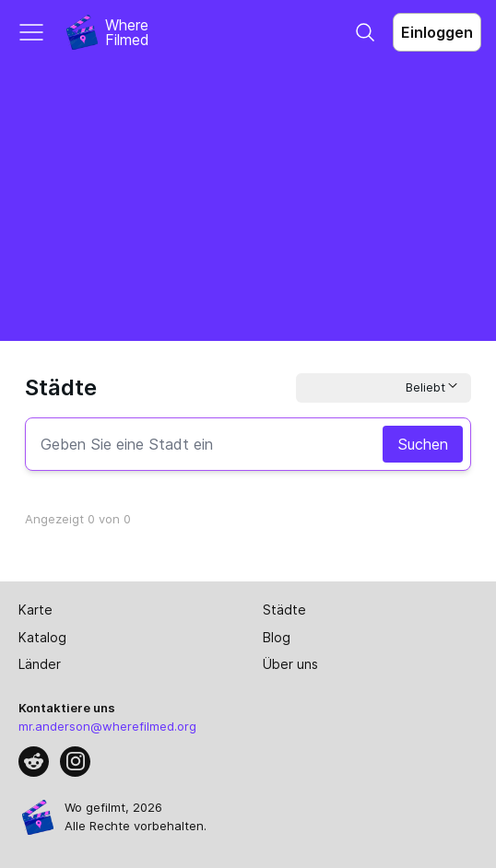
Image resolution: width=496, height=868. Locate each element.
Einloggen (437, 32)
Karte (35, 610)
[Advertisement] (248, 203)
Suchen (423, 444)
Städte (284, 610)
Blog (277, 637)
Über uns (290, 664)
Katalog (42, 637)
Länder (40, 664)
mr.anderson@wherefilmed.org (107, 726)
